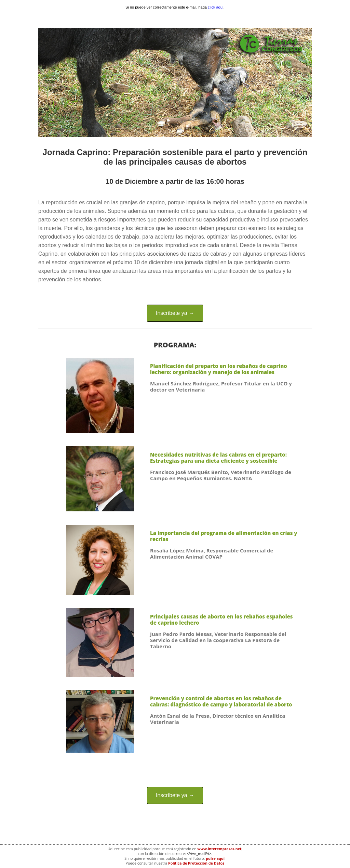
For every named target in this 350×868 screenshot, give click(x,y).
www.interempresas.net (220, 849)
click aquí (216, 7)
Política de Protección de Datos (196, 863)
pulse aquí (215, 858)
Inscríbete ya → (175, 313)
